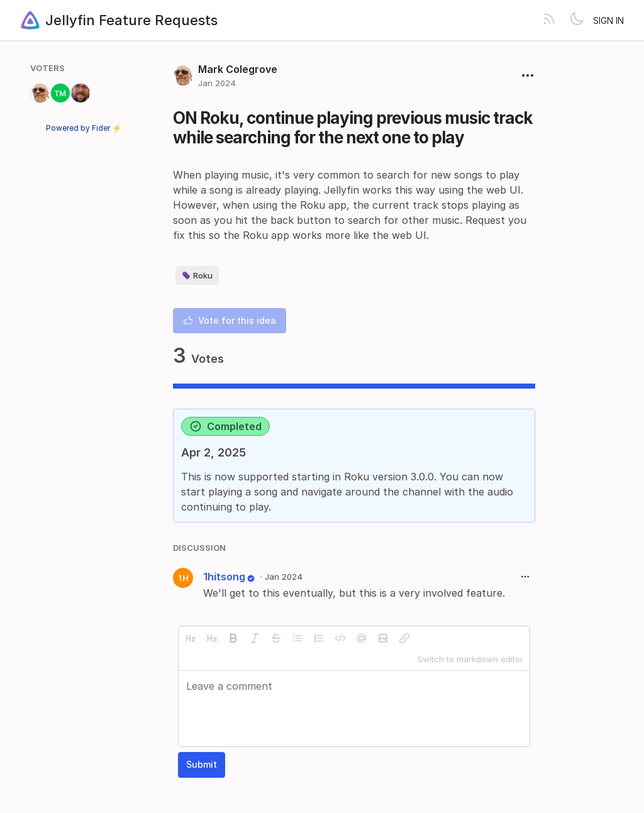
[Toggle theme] (577, 20)
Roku (197, 275)
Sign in (608, 20)
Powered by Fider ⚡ (84, 128)
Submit (202, 764)
